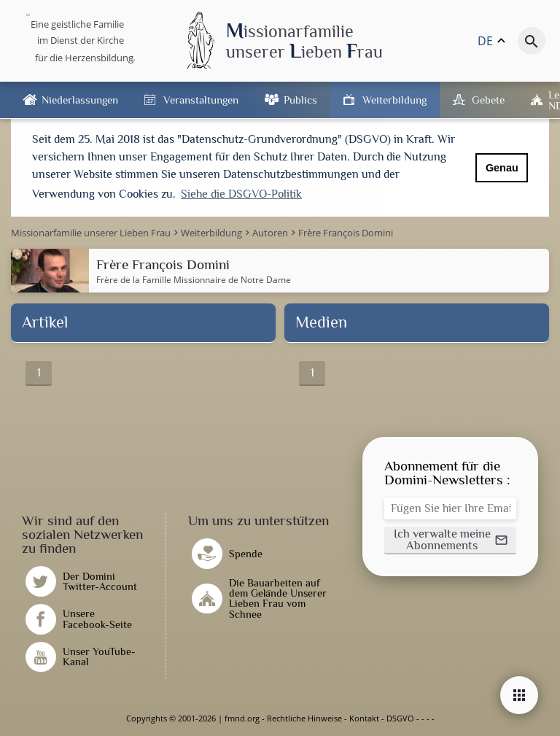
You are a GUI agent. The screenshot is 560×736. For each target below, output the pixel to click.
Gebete (488, 100)
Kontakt (364, 718)
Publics (300, 100)
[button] (450, 541)
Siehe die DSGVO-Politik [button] (241, 194)
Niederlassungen (80, 100)
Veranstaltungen (201, 100)
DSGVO (400, 718)
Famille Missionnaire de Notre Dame (217, 280)
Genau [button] (502, 168)
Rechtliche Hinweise (304, 718)
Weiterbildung (394, 100)
